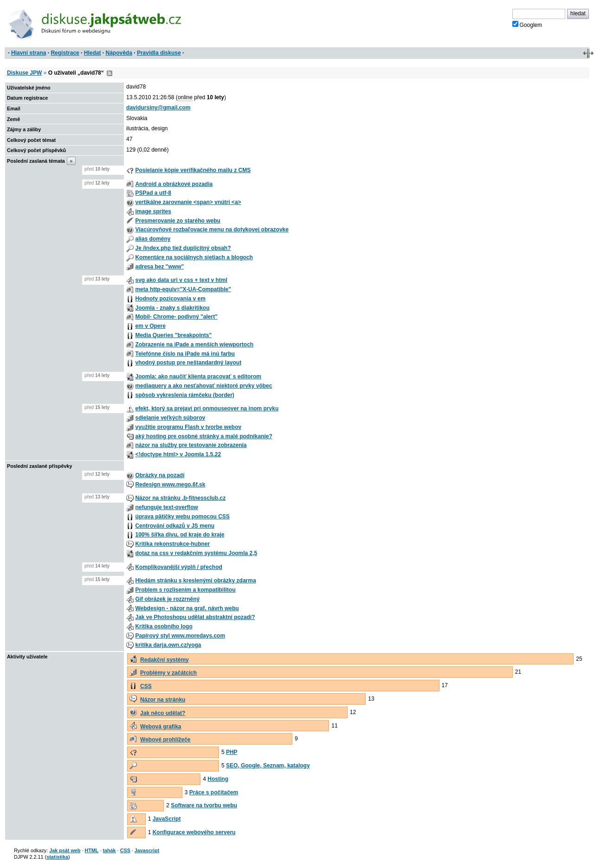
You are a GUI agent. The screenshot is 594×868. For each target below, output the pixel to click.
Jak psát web (65, 850)
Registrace (65, 53)
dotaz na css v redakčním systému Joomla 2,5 (196, 553)
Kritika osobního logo (164, 626)
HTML (91, 850)
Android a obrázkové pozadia (174, 184)
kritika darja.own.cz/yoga (168, 645)
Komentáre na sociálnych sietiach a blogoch (194, 257)
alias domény (153, 239)
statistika (57, 857)
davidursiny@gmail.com (158, 108)
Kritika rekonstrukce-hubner (172, 544)
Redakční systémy (165, 660)
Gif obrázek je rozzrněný (167, 599)
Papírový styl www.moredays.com (180, 636)
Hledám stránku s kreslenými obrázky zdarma (195, 581)
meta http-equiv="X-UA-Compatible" (183, 289)
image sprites (153, 211)
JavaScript (167, 819)
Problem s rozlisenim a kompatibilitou (185, 590)
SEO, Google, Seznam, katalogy (268, 766)
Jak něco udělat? (163, 713)
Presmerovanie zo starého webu (178, 221)
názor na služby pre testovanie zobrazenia (191, 445)
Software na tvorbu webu (204, 805)
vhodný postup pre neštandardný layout (188, 363)
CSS (146, 686)
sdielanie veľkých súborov (170, 418)
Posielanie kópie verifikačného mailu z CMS (193, 170)
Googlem (527, 25)
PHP (232, 752)
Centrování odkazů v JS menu (175, 526)
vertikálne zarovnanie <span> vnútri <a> (188, 202)
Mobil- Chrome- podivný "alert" (176, 317)
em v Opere (150, 326)
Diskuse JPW (24, 73)
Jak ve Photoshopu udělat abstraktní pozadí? (195, 617)
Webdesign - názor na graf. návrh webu (187, 608)
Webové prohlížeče (165, 740)
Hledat (93, 53)
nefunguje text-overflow (166, 507)
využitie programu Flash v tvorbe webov (188, 427)
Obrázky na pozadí (160, 475)
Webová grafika (161, 727)
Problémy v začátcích (168, 673)
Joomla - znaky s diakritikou (172, 308)
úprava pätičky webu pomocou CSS (182, 517)
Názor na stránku (163, 700)
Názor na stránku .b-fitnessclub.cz (180, 498)
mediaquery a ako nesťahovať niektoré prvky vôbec (203, 386)
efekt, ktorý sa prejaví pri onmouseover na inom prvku (207, 408)
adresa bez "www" (159, 267)
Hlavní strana (29, 53)
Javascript (147, 850)
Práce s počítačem (214, 792)
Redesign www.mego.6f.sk (170, 485)
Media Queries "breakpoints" (173, 335)
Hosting (218, 779)
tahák (109, 850)
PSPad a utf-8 (153, 193)
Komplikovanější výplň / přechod (178, 567)
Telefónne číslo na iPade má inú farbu (185, 354)
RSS (110, 73)
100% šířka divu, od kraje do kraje (180, 535)
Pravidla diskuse (159, 53)
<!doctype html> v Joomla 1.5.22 (178, 454)
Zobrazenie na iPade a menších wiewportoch (194, 345)
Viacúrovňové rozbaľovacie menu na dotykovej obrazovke (212, 230)
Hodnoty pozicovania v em (170, 299)
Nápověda (119, 53)
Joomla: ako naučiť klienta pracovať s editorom (198, 377)
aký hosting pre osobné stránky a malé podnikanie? (203, 436)
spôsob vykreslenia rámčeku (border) (184, 395)
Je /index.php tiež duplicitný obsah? (183, 248)
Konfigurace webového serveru (194, 832)
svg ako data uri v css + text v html (181, 280)
